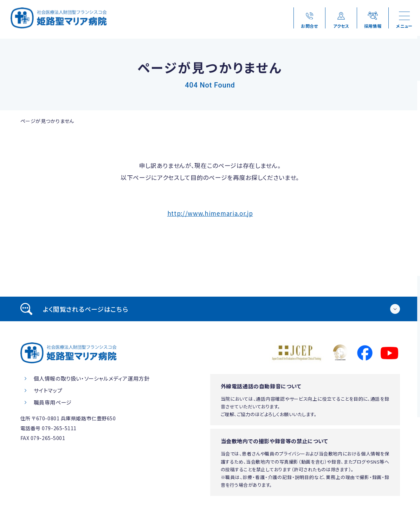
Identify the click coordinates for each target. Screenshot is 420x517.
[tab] (210, 309)
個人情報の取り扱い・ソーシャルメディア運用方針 (92, 378)
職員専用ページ (53, 402)
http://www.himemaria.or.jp (210, 213)
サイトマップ (48, 390)
